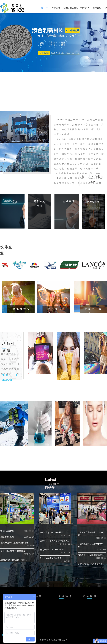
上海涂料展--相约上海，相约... (14, 560)
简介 (44, 8)
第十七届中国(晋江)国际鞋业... (14, 551)
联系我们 (90, 596)
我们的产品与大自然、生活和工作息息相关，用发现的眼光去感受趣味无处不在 (10, 364)
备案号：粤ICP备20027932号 (54, 640)
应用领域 (97, 8)
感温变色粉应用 (7, 537)
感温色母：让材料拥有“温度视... (92, 555)
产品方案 (57, 8)
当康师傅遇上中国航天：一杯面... (90, 534)
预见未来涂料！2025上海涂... (53, 550)
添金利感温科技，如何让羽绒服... (90, 545)
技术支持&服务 (71, 8)
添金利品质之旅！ (8, 531)
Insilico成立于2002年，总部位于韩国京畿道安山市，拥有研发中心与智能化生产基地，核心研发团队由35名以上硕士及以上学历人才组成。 (80, 157)
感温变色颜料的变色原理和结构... (15, 543)
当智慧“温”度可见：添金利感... (91, 564)
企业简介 (65, 596)
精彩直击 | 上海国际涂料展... (52, 532)
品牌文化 (84, 8)
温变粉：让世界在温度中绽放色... (54, 541)
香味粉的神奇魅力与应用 (51, 558)
